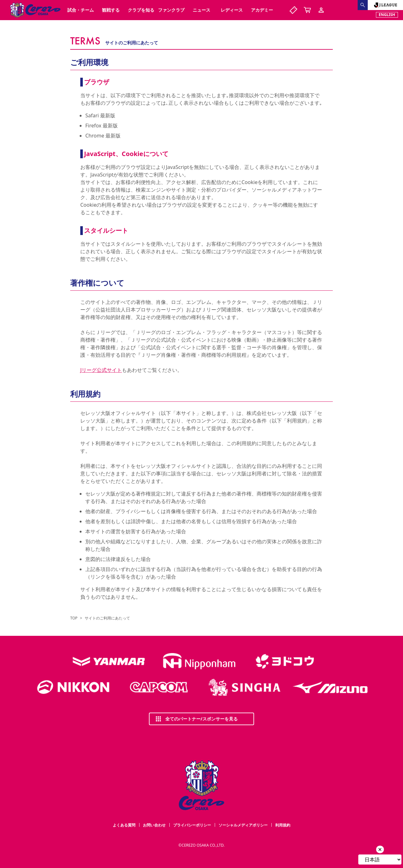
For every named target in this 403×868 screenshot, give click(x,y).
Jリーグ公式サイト (101, 370)
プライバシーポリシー (192, 825)
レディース (232, 10)
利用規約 (283, 825)
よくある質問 (124, 825)
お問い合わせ (154, 825)
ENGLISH (387, 15)
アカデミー (262, 10)
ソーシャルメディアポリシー (243, 825)
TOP (74, 618)
